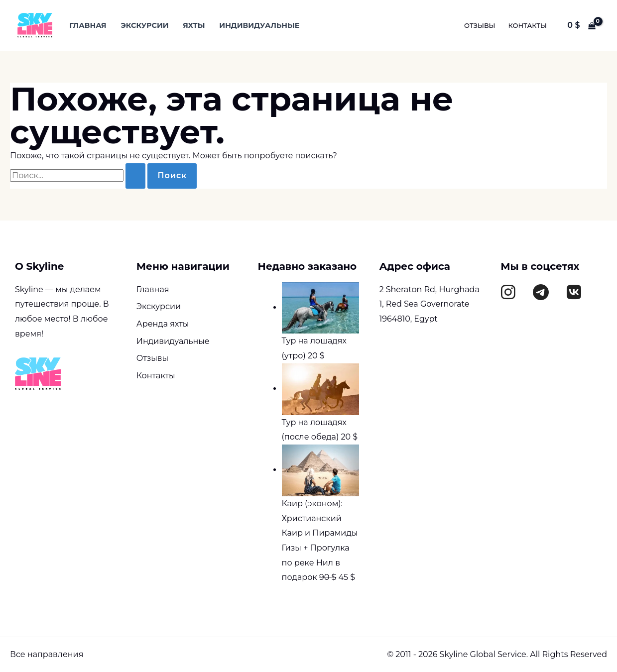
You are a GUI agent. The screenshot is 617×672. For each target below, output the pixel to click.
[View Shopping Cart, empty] (581, 25)
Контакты (528, 25)
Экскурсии (144, 25)
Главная (88, 25)
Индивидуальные (259, 25)
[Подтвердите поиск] (135, 176)
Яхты (194, 25)
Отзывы (480, 25)
